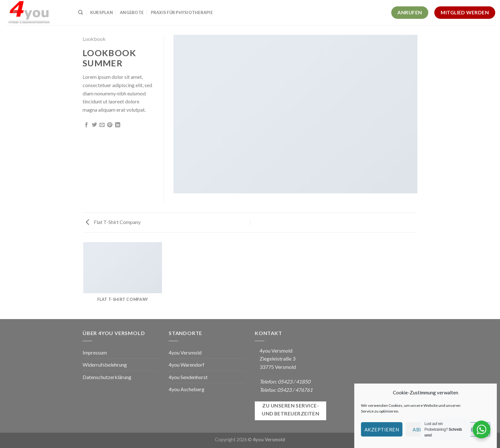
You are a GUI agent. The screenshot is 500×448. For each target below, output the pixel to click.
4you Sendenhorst (188, 377)
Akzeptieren (382, 429)
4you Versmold (185, 352)
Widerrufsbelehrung (105, 365)
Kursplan (102, 12)
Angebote (132, 12)
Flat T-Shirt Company (113, 222)
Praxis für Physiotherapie (182, 12)
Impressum (95, 352)
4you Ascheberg (187, 389)
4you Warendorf (187, 365)
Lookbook (94, 39)
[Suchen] (81, 12)
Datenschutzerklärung (107, 377)
